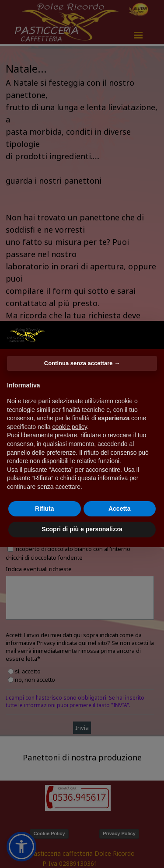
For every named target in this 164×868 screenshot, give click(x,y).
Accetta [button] (120, 509)
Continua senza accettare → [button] (82, 363)
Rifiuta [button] (45, 509)
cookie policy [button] (70, 427)
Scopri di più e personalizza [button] (82, 529)
